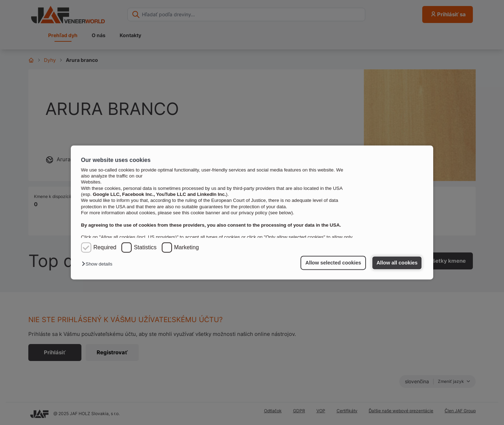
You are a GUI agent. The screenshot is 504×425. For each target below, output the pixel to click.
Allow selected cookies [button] (333, 263)
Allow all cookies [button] (397, 263)
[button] (99, 264)
